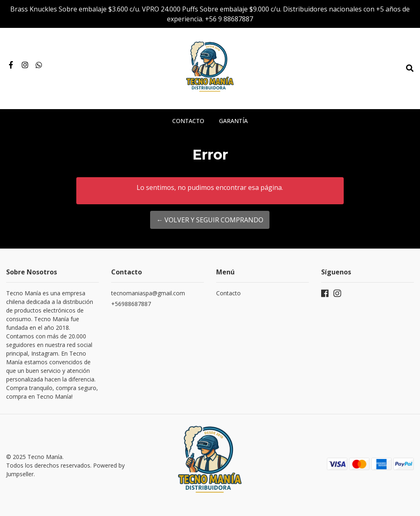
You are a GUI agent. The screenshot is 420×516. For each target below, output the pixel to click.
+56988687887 (131, 304)
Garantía (233, 121)
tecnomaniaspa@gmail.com (148, 293)
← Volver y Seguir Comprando (210, 220)
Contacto (188, 121)
